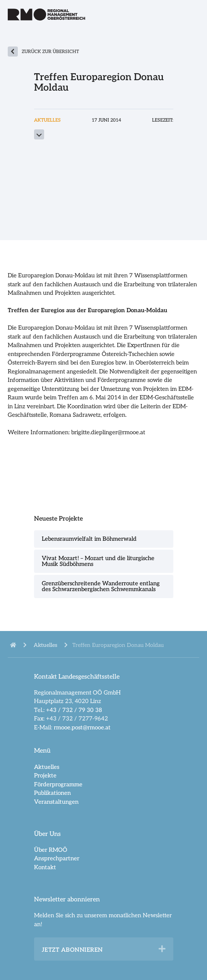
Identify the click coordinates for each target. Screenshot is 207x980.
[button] (162, 949)
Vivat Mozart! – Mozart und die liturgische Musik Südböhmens (98, 561)
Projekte (45, 775)
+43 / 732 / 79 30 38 (74, 710)
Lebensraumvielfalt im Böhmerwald (89, 539)
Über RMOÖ (51, 850)
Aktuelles (47, 767)
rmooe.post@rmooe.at (82, 727)
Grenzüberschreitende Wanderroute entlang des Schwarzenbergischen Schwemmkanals (101, 586)
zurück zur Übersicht (50, 52)
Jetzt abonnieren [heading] (72, 950)
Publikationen (52, 793)
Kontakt (45, 867)
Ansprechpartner (57, 858)
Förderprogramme (58, 784)
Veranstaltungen (56, 802)
